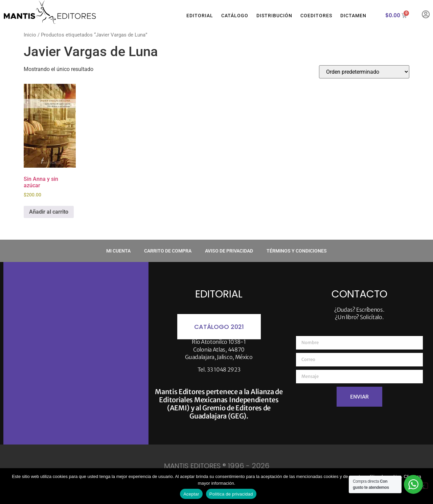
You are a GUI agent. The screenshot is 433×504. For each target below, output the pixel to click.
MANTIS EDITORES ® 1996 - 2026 (217, 466)
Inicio (30, 35)
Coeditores (316, 16)
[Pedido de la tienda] (364, 72)
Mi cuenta (118, 251)
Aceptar (191, 494)
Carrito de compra (168, 251)
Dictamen (353, 16)
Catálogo (235, 16)
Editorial (200, 16)
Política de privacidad (231, 494)
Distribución (274, 16)
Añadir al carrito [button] (49, 212)
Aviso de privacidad (229, 251)
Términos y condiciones (297, 251)
